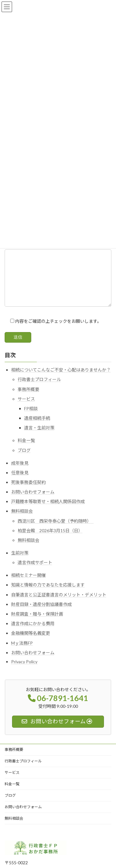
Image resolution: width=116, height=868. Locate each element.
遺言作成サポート (35, 572)
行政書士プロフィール (39, 389)
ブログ (24, 460)
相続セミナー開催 (28, 585)
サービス (26, 408)
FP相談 (31, 418)
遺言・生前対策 (39, 437)
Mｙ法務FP (22, 652)
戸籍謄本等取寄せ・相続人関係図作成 (48, 511)
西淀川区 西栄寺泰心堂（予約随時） (56, 530)
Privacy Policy (24, 671)
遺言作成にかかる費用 (33, 633)
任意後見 (20, 482)
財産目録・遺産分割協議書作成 (41, 614)
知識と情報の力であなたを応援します (48, 594)
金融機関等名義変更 (31, 643)
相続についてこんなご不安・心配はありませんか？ (61, 379)
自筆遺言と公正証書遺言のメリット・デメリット (59, 604)
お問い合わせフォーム (33, 501)
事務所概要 (28, 399)
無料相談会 (22, 521)
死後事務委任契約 (28, 491)
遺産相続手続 (37, 428)
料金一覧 (26, 450)
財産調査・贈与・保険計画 (37, 623)
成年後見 (20, 472)
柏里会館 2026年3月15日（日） (50, 540)
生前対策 (20, 562)
